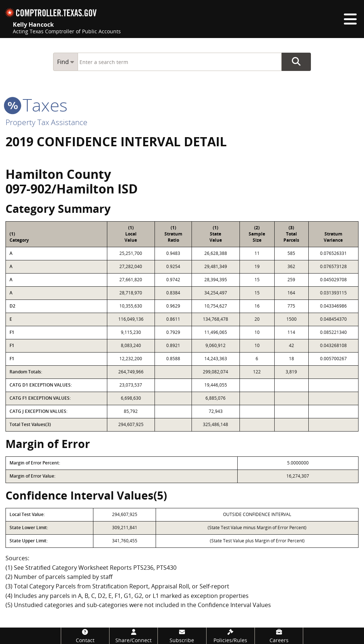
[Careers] (279, 636)
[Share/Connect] (133, 636)
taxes (36, 105)
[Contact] (85, 636)
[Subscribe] (182, 636)
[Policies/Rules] (231, 636)
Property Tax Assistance (47, 122)
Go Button (296, 62)
